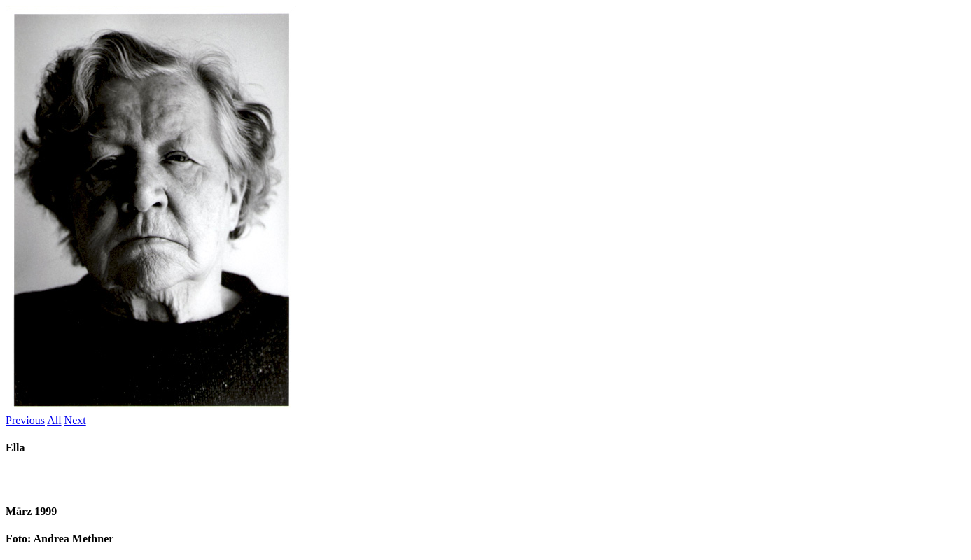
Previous (25, 420)
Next (75, 420)
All (54, 420)
